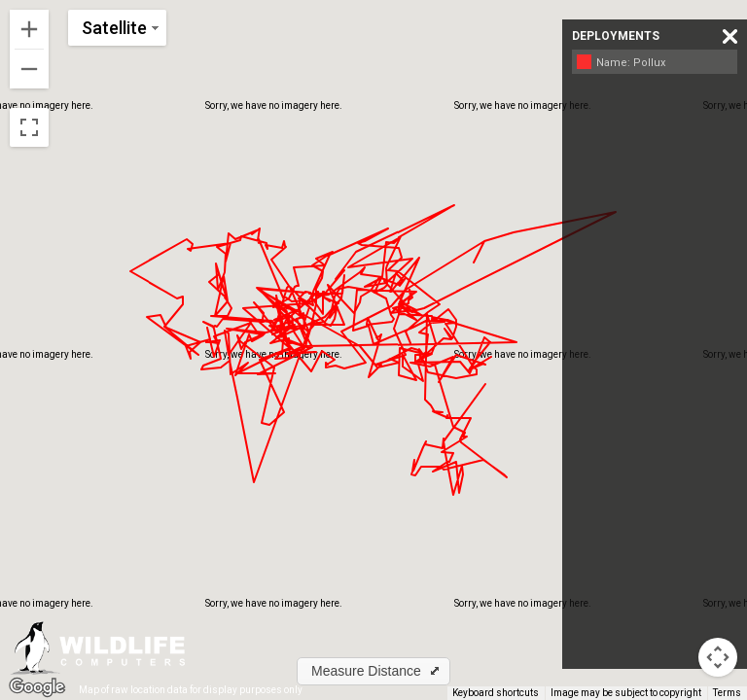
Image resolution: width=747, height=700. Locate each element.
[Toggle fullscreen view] (29, 127)
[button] (373, 671)
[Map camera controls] (718, 657)
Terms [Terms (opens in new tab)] (727, 693)
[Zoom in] (29, 29)
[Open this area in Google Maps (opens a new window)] (37, 687)
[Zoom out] (29, 69)
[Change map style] (117, 28)
